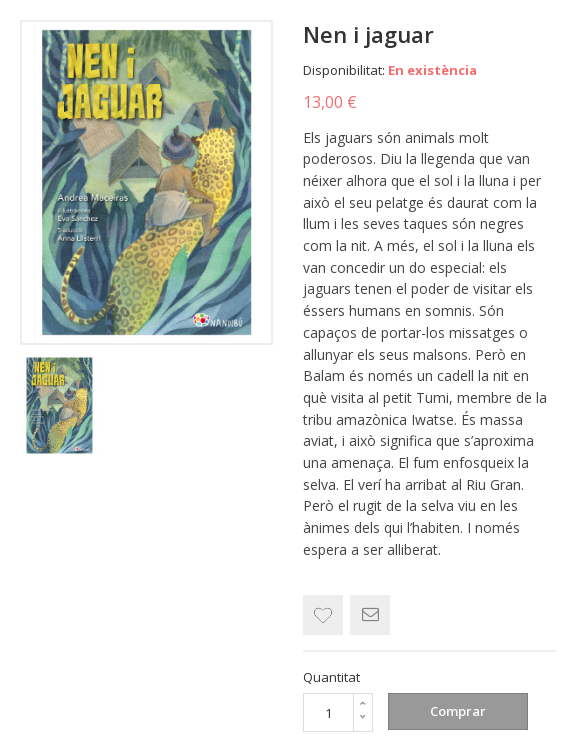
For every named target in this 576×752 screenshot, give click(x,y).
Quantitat (331, 677)
